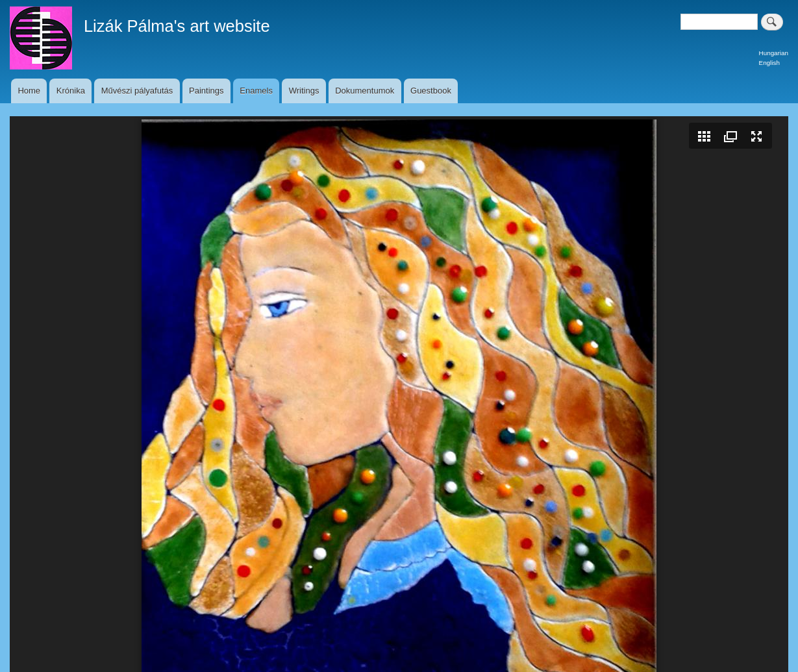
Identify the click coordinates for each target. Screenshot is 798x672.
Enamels (256, 91)
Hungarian (774, 53)
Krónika (71, 91)
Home (29, 91)
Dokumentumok (365, 91)
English (769, 63)
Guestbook (431, 91)
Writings (304, 91)
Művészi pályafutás (137, 91)
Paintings (206, 91)
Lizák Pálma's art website (177, 26)
